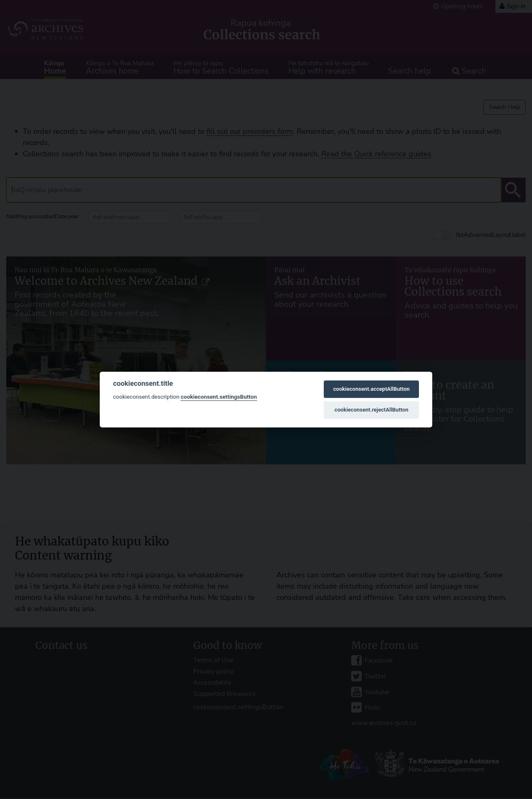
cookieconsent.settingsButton (219, 397)
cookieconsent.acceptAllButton (372, 389)
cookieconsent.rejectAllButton (372, 410)
